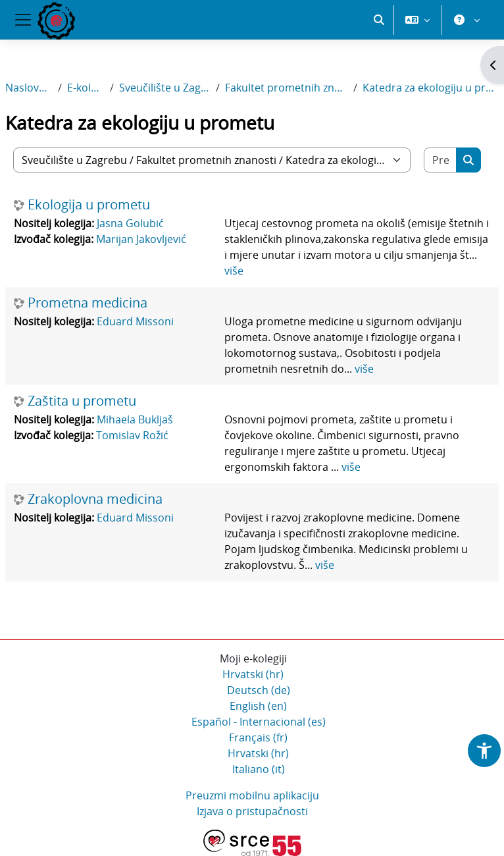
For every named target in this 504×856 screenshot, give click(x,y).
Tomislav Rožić (132, 435)
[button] (379, 20)
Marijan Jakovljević (141, 239)
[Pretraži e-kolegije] (441, 160)
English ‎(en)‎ (258, 706)
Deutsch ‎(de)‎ (259, 690)
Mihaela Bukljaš (135, 419)
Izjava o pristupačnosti (252, 811)
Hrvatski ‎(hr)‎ (253, 674)
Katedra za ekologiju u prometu (431, 88)
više (234, 271)
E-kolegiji (86, 88)
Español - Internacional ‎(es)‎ (259, 722)
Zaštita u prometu (82, 401)
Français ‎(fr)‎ (258, 737)
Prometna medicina (88, 303)
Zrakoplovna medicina (95, 499)
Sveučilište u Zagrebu (165, 88)
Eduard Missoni (135, 321)
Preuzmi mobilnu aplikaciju (252, 795)
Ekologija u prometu (89, 205)
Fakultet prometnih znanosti (286, 88)
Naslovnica (29, 88)
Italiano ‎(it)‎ (259, 769)
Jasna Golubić (130, 223)
